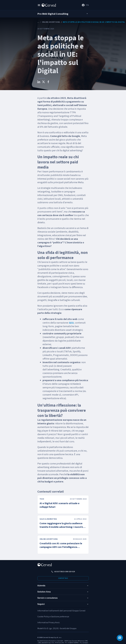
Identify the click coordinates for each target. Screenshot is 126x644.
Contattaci (63, 578)
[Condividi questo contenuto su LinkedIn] (39, 82)
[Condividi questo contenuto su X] (44, 82)
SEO (71, 323)
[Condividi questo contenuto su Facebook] (48, 82)
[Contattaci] (120, 638)
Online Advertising (51, 22)
